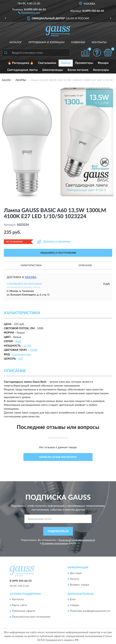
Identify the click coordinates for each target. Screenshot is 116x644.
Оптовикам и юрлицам (46, 42)
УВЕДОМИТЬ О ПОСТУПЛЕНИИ (58, 253)
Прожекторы (84, 63)
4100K (34, 350)
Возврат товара (80, 585)
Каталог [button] (16, 42)
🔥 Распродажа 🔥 (21, 63)
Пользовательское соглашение (31, 617)
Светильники (47, 63)
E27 (21, 359)
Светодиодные (22, 354)
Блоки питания (78, 70)
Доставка (76, 573)
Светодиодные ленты (22, 70)
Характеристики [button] (31, 265)
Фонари (103, 63)
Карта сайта (19, 605)
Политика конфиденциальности (90, 611)
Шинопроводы (53, 70)
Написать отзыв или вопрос (58, 457)
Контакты (99, 42)
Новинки (78, 42)
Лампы (66, 63)
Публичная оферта (24, 611)
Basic (18, 341)
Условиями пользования (55, 543)
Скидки (75, 605)
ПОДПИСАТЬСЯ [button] (58, 531)
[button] (29, 12)
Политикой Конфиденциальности (77, 540)
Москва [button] (31, 277)
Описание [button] (85, 265)
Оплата (75, 579)
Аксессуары (101, 70)
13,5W (27, 346)
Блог (73, 599)
